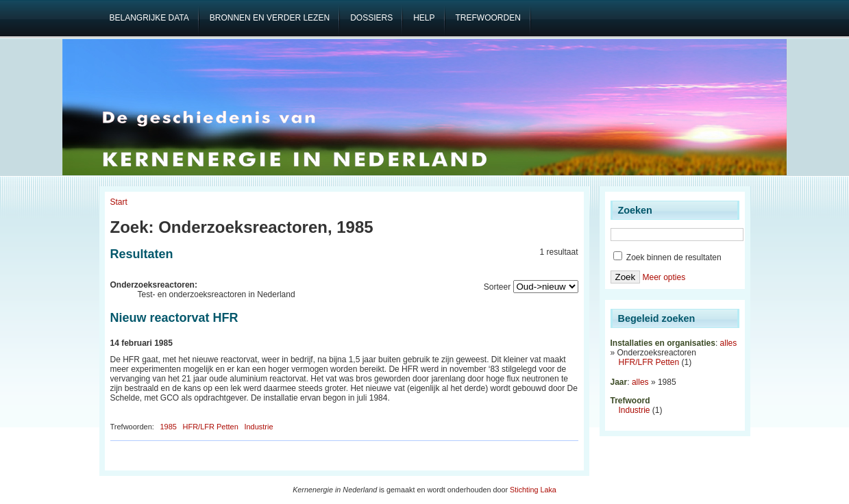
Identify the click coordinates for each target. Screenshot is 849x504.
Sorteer (497, 287)
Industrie (258, 427)
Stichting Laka (533, 490)
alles (729, 343)
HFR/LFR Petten (211, 427)
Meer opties (664, 277)
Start (119, 202)
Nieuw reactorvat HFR (174, 318)
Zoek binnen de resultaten (667, 257)
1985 (168, 427)
